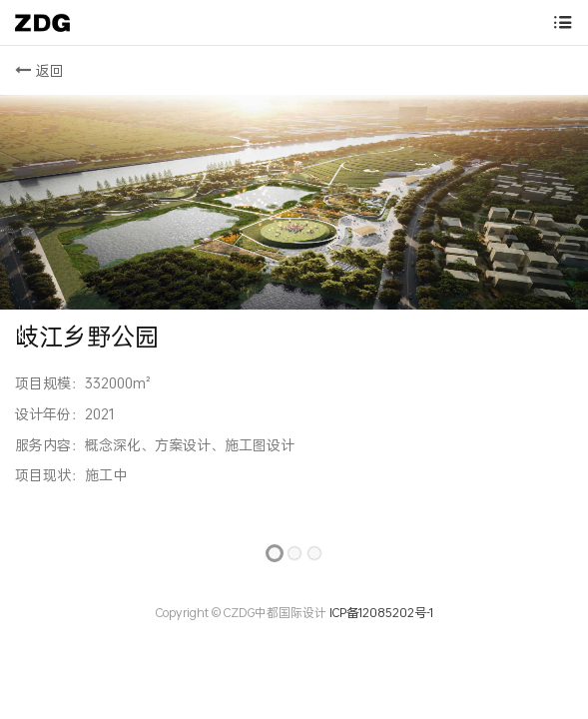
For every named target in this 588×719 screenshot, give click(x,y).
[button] (23, 335)
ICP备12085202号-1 (380, 613)
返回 (39, 70)
